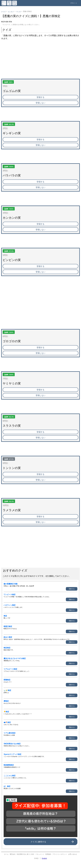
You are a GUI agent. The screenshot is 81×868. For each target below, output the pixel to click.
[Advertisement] (40, 62)
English (44, 858)
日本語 (36, 858)
